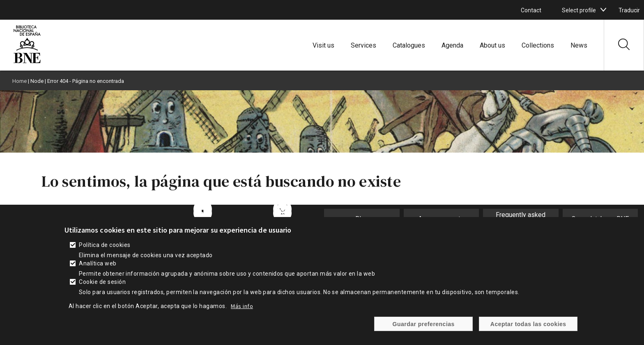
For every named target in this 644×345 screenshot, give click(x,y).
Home (20, 81)
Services (363, 45)
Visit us (323, 45)
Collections (538, 45)
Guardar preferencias (424, 328)
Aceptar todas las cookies (528, 328)
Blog (362, 219)
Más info (242, 311)
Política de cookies (105, 249)
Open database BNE (600, 219)
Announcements (441, 219)
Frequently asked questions (521, 219)
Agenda (452, 45)
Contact (531, 10)
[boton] (603, 10)
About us (492, 45)
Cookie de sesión (102, 286)
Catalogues (409, 45)
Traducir (629, 10)
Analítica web (98, 268)
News (579, 45)
